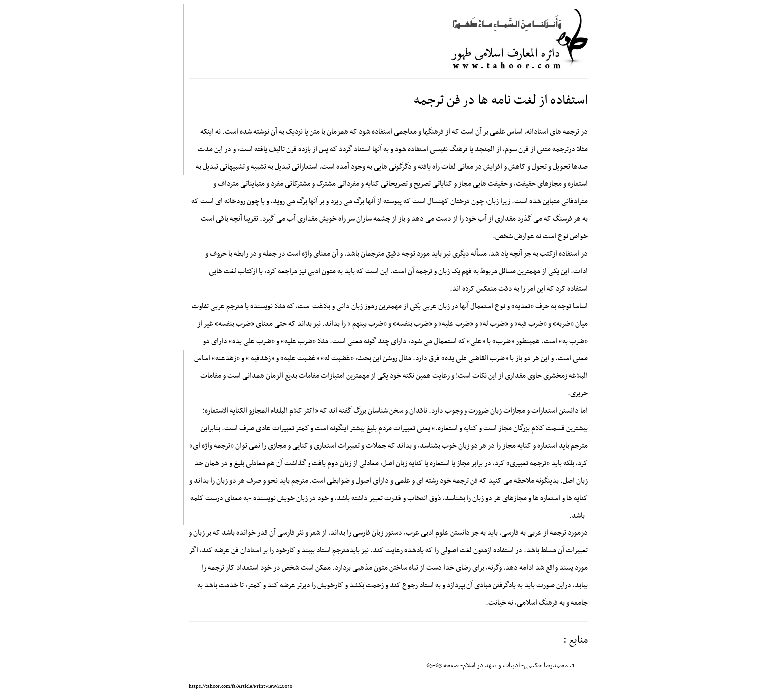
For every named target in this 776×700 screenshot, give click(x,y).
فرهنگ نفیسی (449, 149)
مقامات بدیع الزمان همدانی (281, 376)
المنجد (485, 149)
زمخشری (555, 376)
